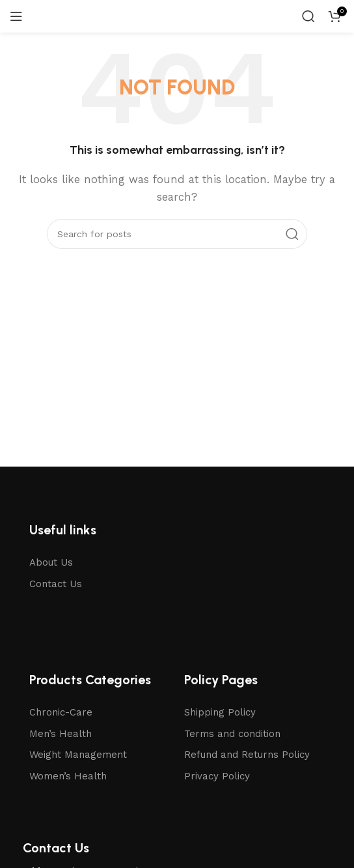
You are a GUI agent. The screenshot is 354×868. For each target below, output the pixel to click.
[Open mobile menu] (16, 16)
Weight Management (78, 755)
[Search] (308, 16)
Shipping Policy (220, 712)
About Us (51, 562)
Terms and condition (232, 734)
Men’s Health (61, 734)
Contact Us (56, 584)
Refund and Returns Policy (247, 755)
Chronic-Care (61, 712)
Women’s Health (68, 776)
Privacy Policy (217, 776)
